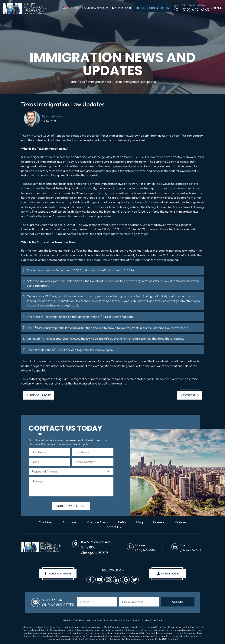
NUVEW (67, 620)
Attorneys (68, 522)
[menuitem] (72, 8)
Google (126, 579)
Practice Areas (97, 522)
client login (170, 573)
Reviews (182, 522)
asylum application (143, 202)
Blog (140, 522)
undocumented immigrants (186, 188)
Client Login (123, 8)
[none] (72, 8)
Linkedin (117, 579)
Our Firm (44, 522)
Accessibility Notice (131, 620)
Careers (160, 522)
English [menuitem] (73, 8)
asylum (37, 211)
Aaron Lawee (55, 116)
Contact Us (113, 527)
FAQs (122, 522)
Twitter (134, 579)
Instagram (108, 579)
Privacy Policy (153, 620)
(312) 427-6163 (195, 10)
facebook (90, 579)
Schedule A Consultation (152, 8)
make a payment (59, 573)
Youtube (99, 579)
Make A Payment (96, 8)
